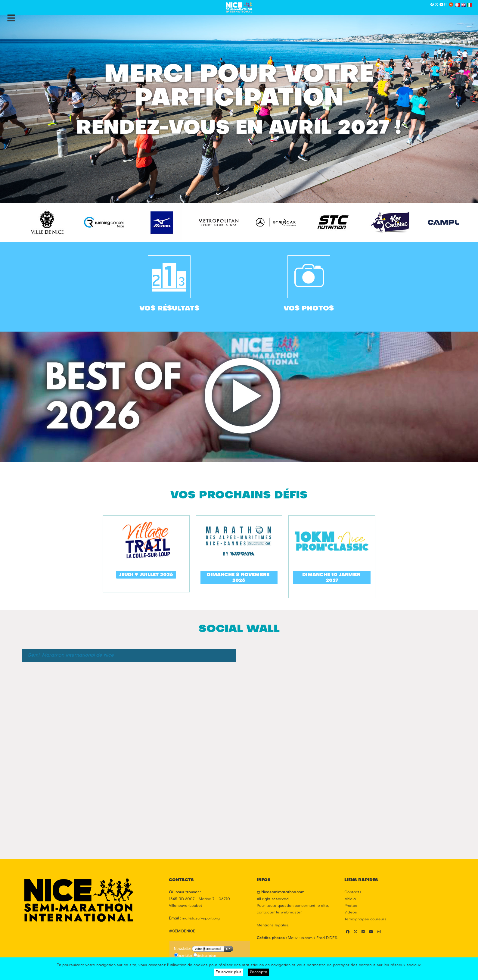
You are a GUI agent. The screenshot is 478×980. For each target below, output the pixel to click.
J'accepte (258, 972)
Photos (351, 906)
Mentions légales (273, 925)
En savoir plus (228, 972)
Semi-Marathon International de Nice (71, 655)
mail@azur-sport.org (201, 919)
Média (350, 899)
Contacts (353, 892)
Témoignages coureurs (365, 919)
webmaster (291, 913)
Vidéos (351, 913)
